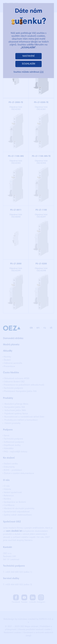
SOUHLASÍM (28, 64)
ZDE (42, 72)
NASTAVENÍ (28, 56)
